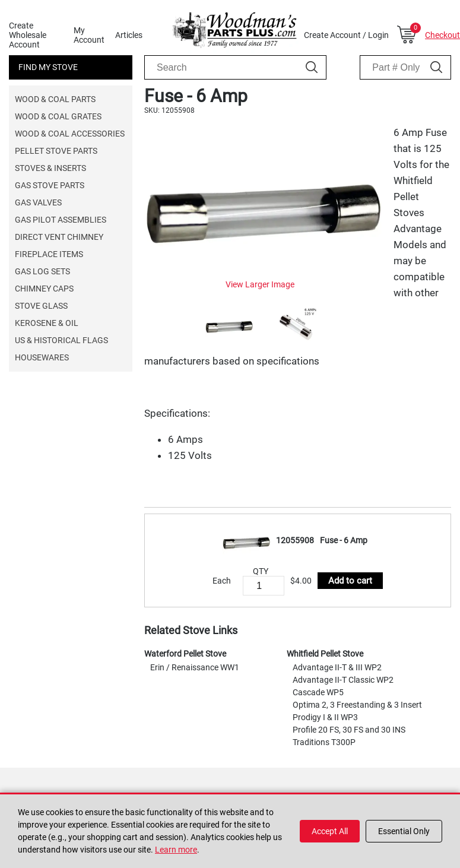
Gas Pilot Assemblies (61, 220)
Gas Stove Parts (50, 185)
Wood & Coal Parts (55, 99)
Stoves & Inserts (50, 168)
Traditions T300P (324, 742)
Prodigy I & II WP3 (325, 717)
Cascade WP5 (318, 692)
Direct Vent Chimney (59, 237)
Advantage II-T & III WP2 (337, 667)
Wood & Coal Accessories (70, 134)
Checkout (442, 35)
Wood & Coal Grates (58, 116)
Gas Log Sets (42, 271)
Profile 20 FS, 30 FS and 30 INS (349, 730)
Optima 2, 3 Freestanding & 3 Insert (357, 705)
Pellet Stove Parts (56, 151)
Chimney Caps (44, 289)
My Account (89, 35)
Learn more (176, 850)
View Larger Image (260, 284)
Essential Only (404, 831)
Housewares (42, 357)
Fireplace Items (49, 254)
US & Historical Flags (61, 340)
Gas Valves (38, 202)
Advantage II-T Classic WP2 (343, 680)
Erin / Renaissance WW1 (195, 667)
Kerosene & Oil (47, 323)
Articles (129, 35)
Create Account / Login (346, 35)
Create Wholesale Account (28, 35)
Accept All (330, 831)
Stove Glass (41, 306)
